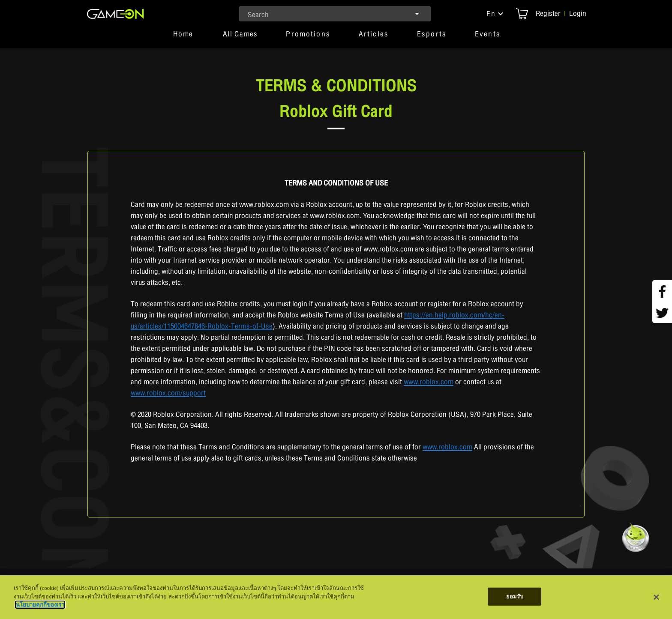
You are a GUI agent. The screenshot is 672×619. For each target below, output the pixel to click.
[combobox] (335, 14)
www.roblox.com (429, 382)
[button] (496, 14)
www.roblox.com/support (168, 393)
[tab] (183, 38)
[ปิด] (657, 597)
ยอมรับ (515, 597)
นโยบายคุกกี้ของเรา (40, 605)
